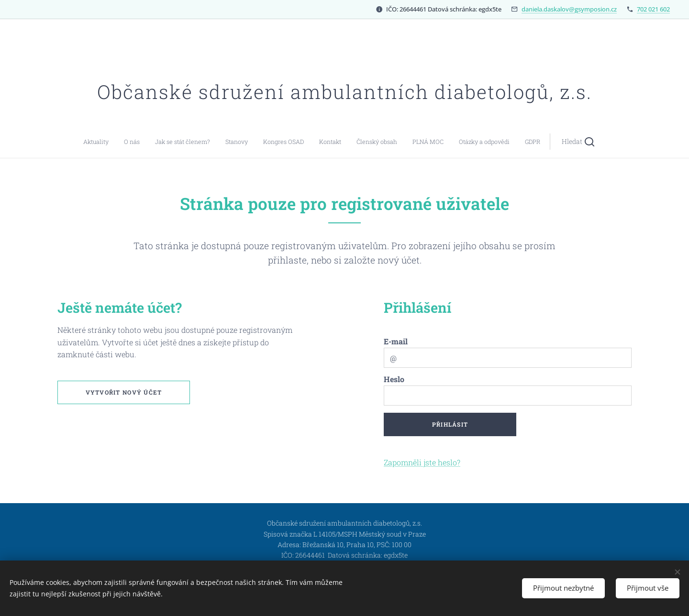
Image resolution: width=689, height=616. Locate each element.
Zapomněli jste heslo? (422, 462)
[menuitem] (246, 142)
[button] (418, 142)
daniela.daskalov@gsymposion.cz (569, 9)
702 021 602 (653, 9)
